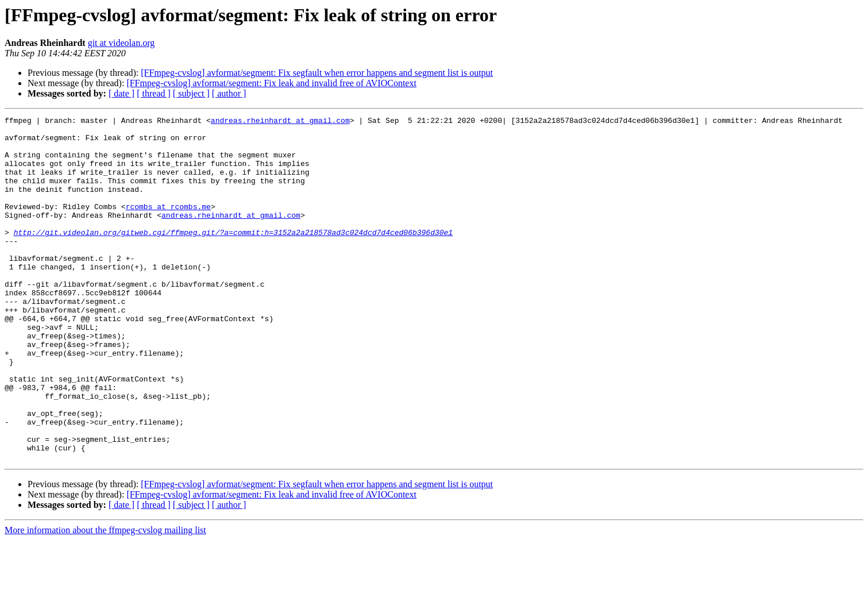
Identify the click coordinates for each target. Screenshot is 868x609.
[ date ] (121, 93)
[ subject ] (191, 93)
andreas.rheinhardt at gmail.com (280, 122)
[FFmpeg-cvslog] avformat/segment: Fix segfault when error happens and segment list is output (317, 73)
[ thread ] (154, 93)
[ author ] (229, 93)
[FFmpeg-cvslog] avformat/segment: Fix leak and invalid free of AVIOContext (271, 83)
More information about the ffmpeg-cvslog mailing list (105, 599)
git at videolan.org (121, 43)
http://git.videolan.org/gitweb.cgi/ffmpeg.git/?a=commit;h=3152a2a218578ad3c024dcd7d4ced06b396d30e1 (233, 256)
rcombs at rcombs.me (168, 225)
